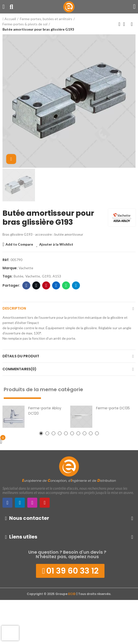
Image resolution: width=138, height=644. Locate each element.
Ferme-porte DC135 (113, 408)
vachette (33, 276)
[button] (41, 433)
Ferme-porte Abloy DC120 (45, 411)
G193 (46, 276)
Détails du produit (21, 356)
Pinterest (46, 285)
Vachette (26, 268)
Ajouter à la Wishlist (56, 244)
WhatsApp (66, 285)
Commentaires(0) (19, 369)
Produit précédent (119, 24)
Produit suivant (132, 24)
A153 (57, 276)
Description (14, 308)
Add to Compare (19, 244)
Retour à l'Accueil (126, 24)
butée (18, 276)
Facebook (26, 285)
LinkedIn (56, 285)
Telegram (76, 285)
